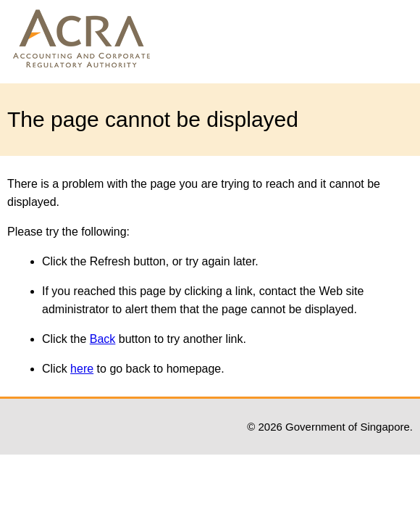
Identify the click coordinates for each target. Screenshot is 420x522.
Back (103, 339)
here (82, 369)
